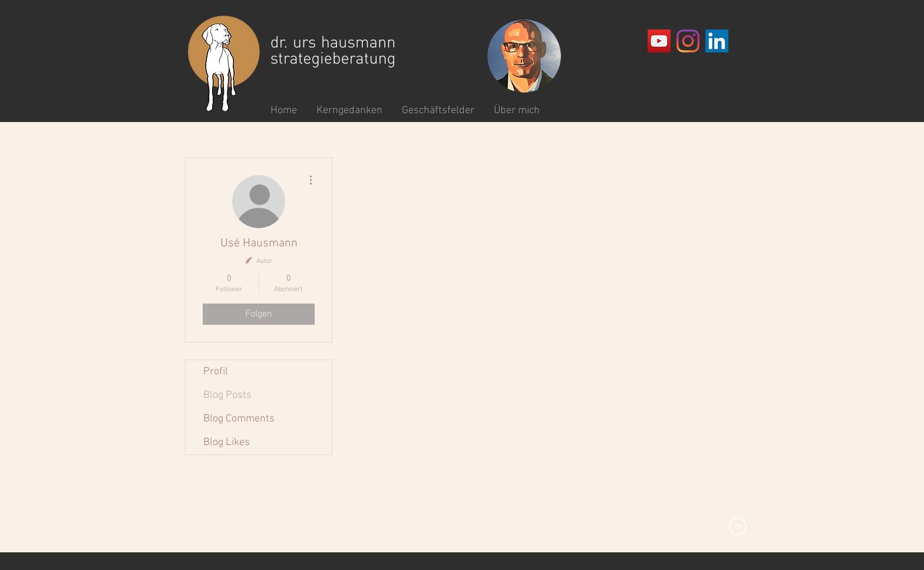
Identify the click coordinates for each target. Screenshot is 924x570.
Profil (216, 372)
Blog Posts (227, 395)
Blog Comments (239, 419)
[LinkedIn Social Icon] (717, 41)
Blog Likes (227, 442)
